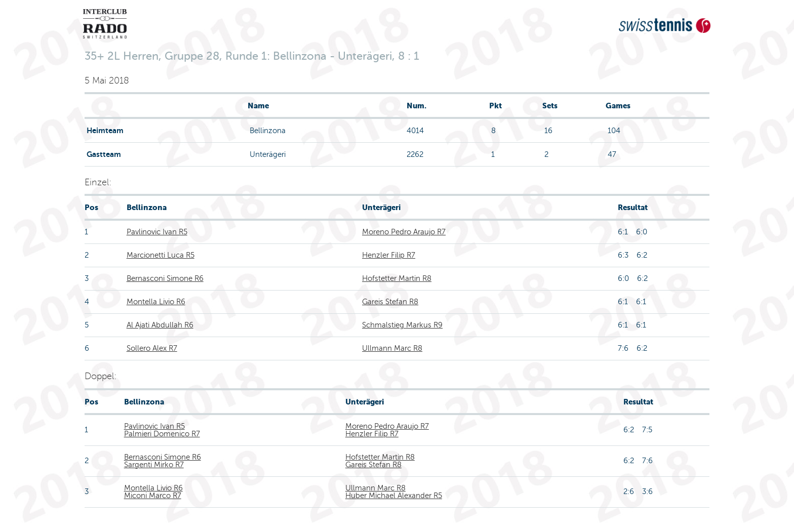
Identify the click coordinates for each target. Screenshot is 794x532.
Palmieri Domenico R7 (162, 434)
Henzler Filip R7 (389, 255)
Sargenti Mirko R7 (154, 465)
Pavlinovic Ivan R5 (157, 232)
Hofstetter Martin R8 (397, 278)
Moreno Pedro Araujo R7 (404, 232)
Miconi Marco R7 (153, 496)
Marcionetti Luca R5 (161, 255)
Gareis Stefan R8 (390, 302)
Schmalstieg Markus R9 (402, 325)
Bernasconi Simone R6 (165, 278)
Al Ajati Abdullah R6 (160, 325)
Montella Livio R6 (156, 302)
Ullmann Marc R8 (392, 348)
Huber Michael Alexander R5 (394, 496)
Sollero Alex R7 (152, 348)
